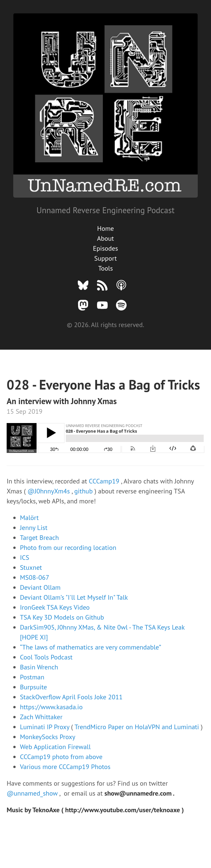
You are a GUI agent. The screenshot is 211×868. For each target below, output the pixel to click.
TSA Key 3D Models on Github (62, 617)
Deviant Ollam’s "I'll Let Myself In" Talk (74, 597)
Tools (105, 268)
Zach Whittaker (41, 717)
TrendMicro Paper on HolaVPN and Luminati (138, 727)
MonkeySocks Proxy (48, 737)
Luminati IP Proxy (46, 727)
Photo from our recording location (68, 548)
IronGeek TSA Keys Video (55, 607)
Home (105, 228)
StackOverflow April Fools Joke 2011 (71, 697)
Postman (32, 677)
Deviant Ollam (40, 587)
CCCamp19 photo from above (61, 757)
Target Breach (39, 538)
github (85, 491)
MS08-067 (35, 577)
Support (106, 258)
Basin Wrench (39, 667)
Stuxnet (31, 567)
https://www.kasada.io (51, 707)
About (105, 238)
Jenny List (34, 528)
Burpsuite (33, 687)
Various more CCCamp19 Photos (65, 767)
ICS (25, 558)
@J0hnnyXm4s (50, 491)
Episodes (105, 248)
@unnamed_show (33, 793)
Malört (29, 518)
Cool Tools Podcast (46, 657)
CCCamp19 (105, 481)
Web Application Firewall (55, 747)
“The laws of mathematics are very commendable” (91, 647)
